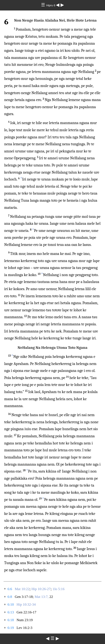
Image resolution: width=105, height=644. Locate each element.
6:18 (11, 620)
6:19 (11, 628)
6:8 (10, 597)
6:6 (10, 589)
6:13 (11, 612)
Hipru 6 (51, 5)
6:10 (11, 604)
